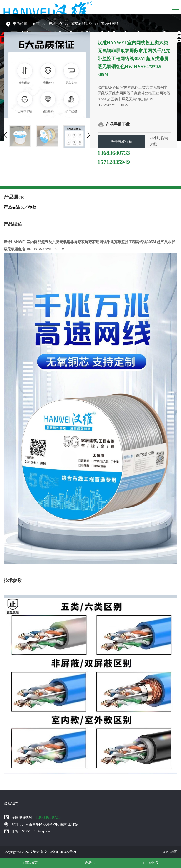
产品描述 (12, 207)
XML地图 (170, 852)
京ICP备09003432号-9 (60, 852)
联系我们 (11, 804)
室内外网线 (110, 24)
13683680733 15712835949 (114, 154)
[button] (6, 135)
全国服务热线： (36, 817)
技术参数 (28, 207)
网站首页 (30, 863)
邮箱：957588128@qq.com (31, 831)
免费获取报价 (121, 142)
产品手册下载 (118, 124)
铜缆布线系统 (82, 24)
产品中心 (55, 24)
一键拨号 (151, 863)
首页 (36, 24)
